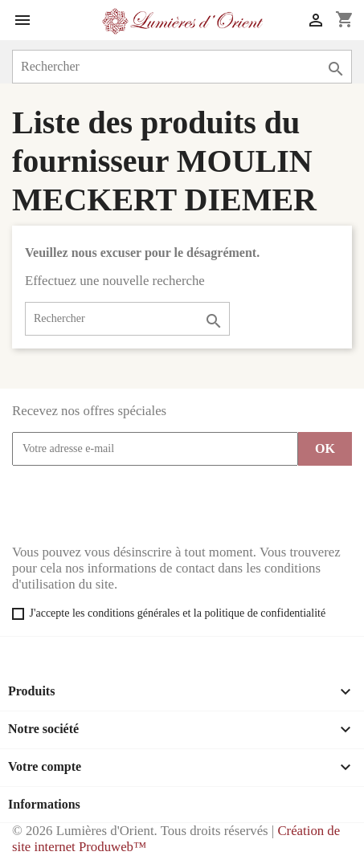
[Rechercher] (182, 67)
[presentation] (134, 505)
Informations (44, 804)
